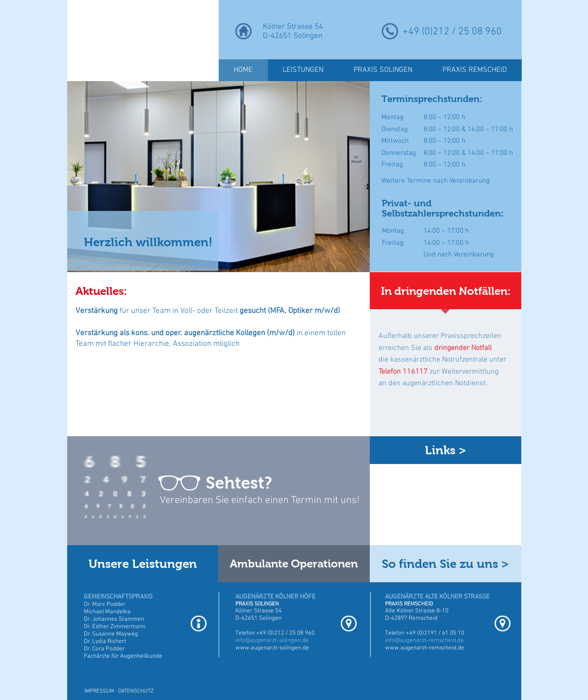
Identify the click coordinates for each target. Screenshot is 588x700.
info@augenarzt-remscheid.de (424, 641)
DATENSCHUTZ (136, 691)
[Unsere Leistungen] (143, 564)
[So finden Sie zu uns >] (446, 564)
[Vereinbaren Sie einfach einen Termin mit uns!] (264, 501)
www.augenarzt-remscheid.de (425, 648)
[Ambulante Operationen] (294, 564)
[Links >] (446, 450)
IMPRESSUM (99, 691)
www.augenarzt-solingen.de (272, 648)
